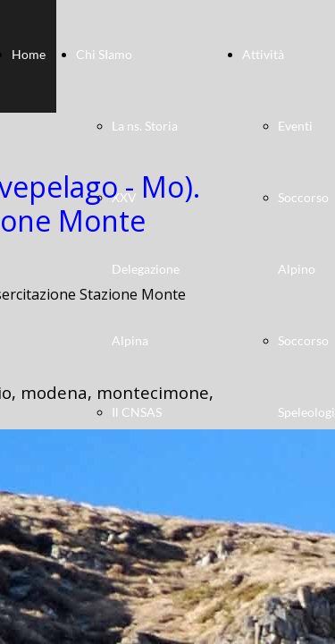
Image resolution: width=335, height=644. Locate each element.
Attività (263, 54)
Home (29, 54)
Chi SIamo (104, 54)
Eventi (295, 126)
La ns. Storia (145, 126)
